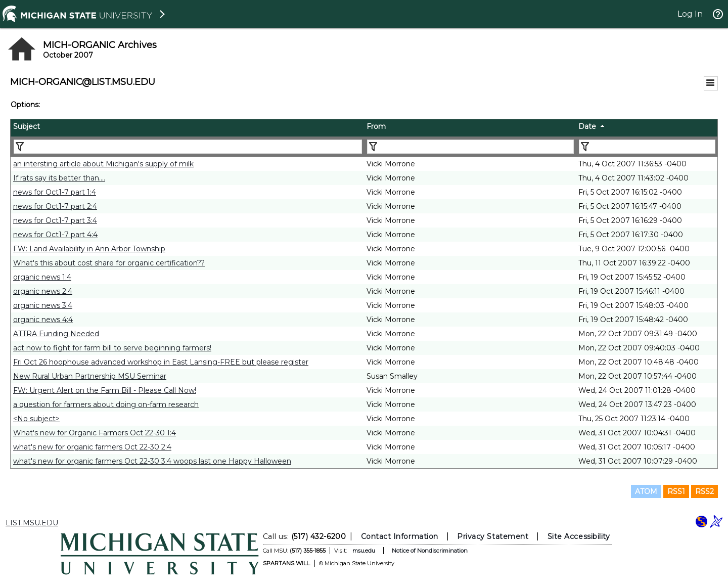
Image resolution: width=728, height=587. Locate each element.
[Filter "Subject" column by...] (188, 147)
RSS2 (704, 491)
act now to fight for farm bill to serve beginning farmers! (112, 348)
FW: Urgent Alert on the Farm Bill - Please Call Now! (105, 390)
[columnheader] (187, 128)
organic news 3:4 (43, 305)
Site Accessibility (579, 536)
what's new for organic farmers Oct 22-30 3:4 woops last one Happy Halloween (152, 461)
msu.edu (364, 551)
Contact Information (400, 536)
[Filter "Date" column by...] (647, 147)
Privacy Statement (493, 536)
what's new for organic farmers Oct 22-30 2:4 (92, 447)
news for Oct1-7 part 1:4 (55, 192)
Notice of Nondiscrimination (430, 551)
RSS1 (676, 491)
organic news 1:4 (42, 277)
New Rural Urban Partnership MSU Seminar (90, 376)
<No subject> (36, 419)
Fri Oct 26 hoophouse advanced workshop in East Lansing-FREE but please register (161, 362)
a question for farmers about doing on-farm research (106, 404)
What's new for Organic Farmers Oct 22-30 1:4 (95, 433)
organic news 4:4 (43, 320)
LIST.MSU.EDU (32, 523)
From (376, 126)
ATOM (646, 491)
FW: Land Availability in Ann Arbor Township (89, 249)
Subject (27, 126)
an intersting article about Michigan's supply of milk (103, 164)
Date (587, 126)
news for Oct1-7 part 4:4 (55, 235)
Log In (690, 14)
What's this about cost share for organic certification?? (109, 263)
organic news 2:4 (43, 291)
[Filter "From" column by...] (470, 147)
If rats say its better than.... (59, 178)
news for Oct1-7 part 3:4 (55, 220)
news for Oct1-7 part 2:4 (55, 206)
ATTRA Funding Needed (56, 334)
